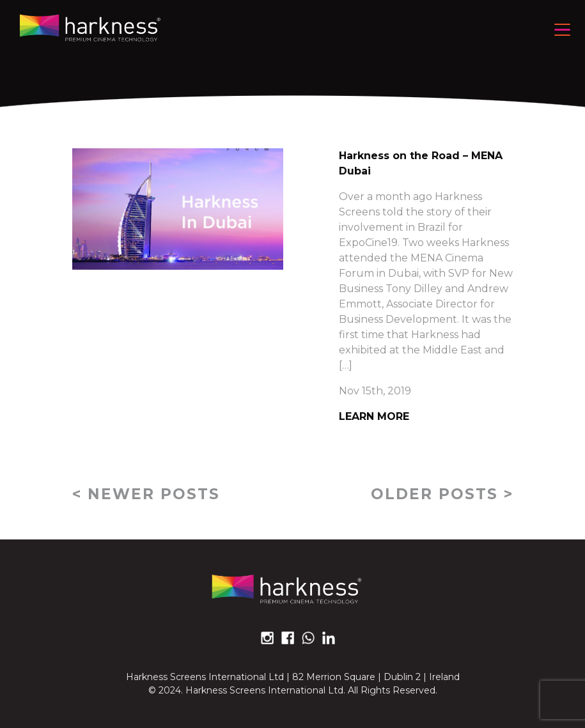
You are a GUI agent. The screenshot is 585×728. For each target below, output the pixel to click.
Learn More (374, 416)
